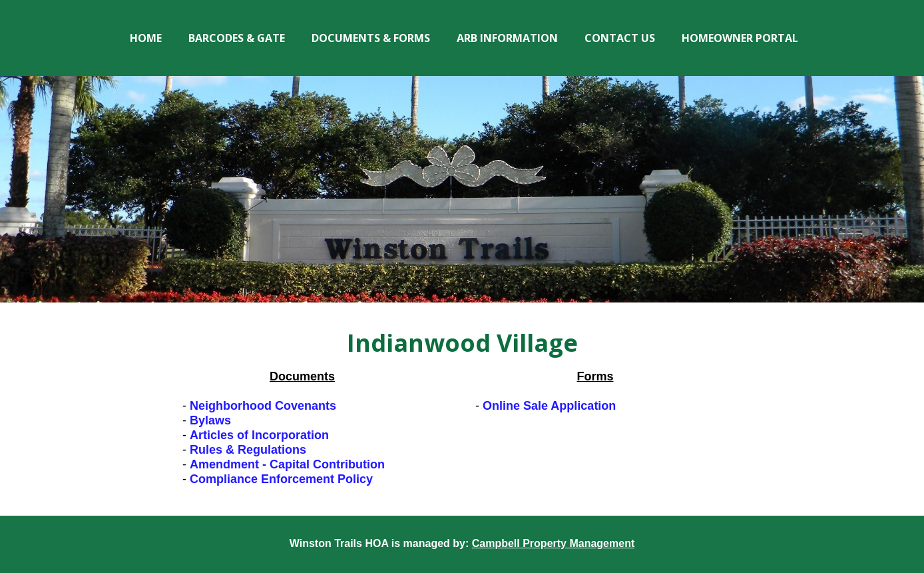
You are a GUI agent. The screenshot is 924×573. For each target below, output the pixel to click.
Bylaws (210, 420)
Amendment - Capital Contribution (287, 464)
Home (146, 38)
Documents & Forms (371, 38)
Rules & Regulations (248, 450)
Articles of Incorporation (259, 435)
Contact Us (620, 38)
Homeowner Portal (740, 38)
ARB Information (507, 38)
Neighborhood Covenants (263, 406)
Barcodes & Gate (237, 38)
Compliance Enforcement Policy (281, 479)
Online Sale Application (549, 406)
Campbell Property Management (554, 543)
